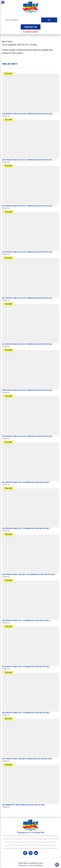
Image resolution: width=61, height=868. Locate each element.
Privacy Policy (23, 866)
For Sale (27, 114)
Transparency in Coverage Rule (30, 832)
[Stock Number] (23, 20)
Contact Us (31, 27)
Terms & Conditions (36, 866)
